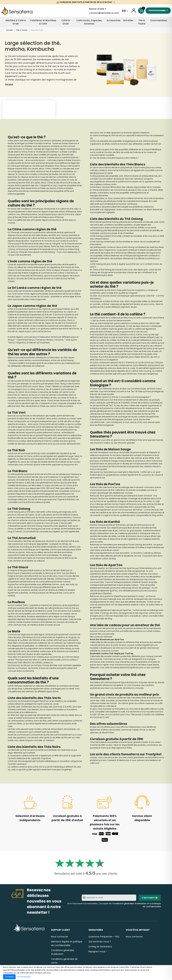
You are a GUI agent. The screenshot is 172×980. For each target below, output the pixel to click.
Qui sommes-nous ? (100, 942)
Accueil (9, 30)
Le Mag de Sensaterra (100, 947)
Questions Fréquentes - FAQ (104, 937)
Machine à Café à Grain (16, 22)
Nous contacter (60, 937)
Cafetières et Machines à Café (43, 22)
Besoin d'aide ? (98, 9)
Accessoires (114, 20)
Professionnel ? (158, 11)
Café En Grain (66, 22)
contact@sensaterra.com (104, 13)
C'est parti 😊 (150, 898)
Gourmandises (159, 20)
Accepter (9, 977)
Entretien (128, 20)
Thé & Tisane (142, 22)
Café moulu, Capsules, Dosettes (89, 22)
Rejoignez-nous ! (97, 952)
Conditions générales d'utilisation (129, 904)
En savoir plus (24, 977)
